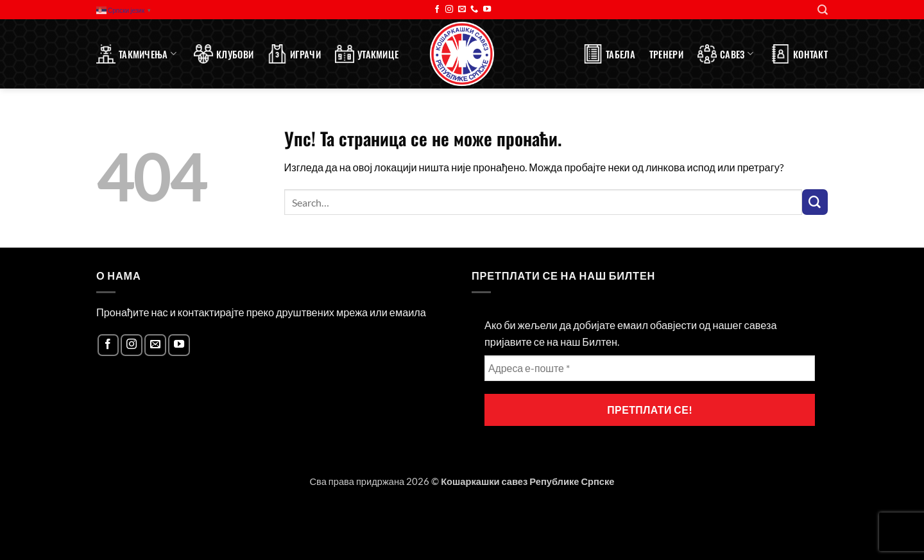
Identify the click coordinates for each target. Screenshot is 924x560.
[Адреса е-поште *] (650, 368)
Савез (725, 54)
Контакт (799, 54)
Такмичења (136, 54)
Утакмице (367, 54)
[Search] (823, 10)
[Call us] (474, 10)
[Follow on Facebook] (437, 10)
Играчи (294, 54)
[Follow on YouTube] (487, 10)
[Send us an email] (462, 10)
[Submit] (815, 202)
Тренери (666, 54)
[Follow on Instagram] (449, 10)
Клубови (224, 54)
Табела (609, 54)
